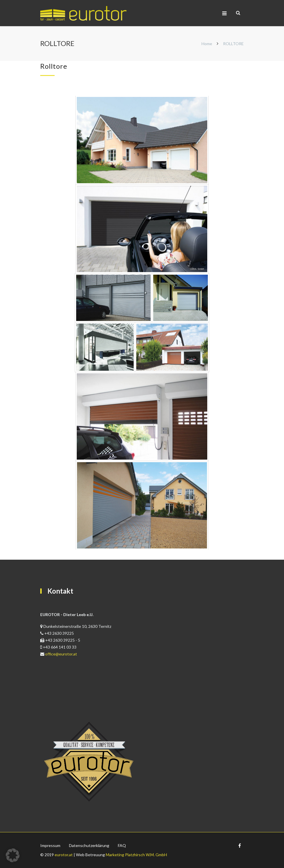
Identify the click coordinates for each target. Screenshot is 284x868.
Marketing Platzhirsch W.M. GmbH (136, 855)
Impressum (50, 845)
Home (207, 44)
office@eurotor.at (61, 654)
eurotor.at (64, 855)
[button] (13, 855)
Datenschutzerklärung (89, 845)
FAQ (122, 845)
